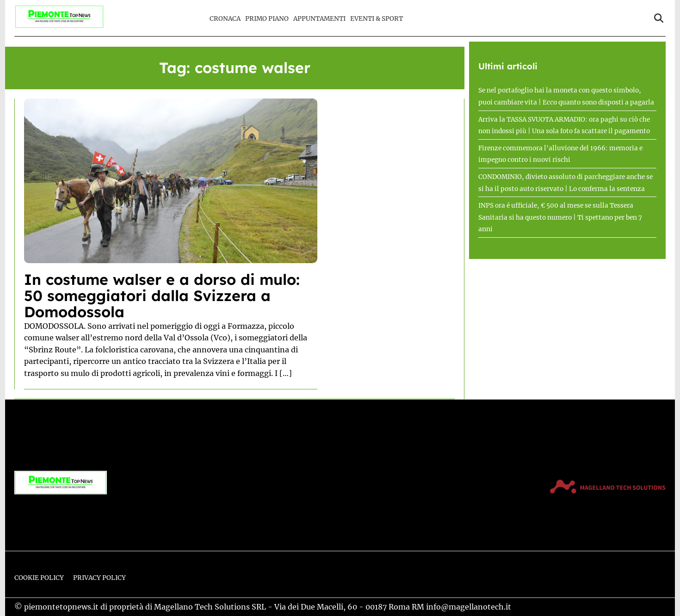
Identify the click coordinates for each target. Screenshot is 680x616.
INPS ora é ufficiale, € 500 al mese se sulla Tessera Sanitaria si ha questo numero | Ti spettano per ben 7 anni (560, 217)
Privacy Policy (99, 578)
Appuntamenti (319, 19)
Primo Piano (267, 19)
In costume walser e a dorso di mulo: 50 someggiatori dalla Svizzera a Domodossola (162, 296)
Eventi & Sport (377, 19)
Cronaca (225, 19)
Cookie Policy (39, 578)
